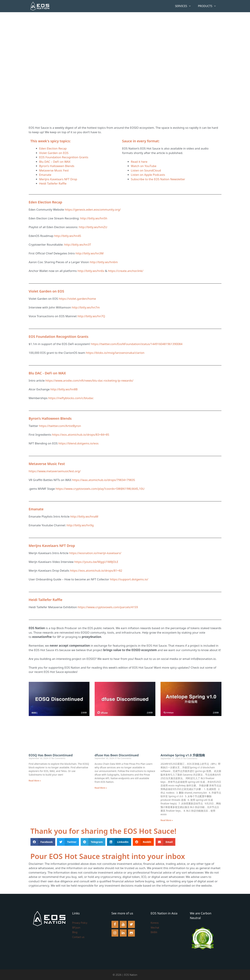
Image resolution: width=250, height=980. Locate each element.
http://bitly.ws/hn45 (68, 236)
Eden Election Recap (53, 148)
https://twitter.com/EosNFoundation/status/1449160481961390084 (137, 344)
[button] (43, 842)
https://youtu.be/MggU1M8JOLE (96, 562)
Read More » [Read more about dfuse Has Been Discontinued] (101, 788)
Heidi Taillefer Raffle (53, 183)
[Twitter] (131, 924)
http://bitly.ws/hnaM (84, 516)
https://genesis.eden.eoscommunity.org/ (93, 210)
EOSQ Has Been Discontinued (51, 755)
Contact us (78, 937)
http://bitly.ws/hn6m (104, 262)
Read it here (139, 162)
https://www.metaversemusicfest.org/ (55, 471)
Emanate (45, 175)
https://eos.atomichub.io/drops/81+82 (96, 571)
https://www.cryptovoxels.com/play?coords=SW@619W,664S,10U (100, 489)
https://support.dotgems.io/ (129, 579)
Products (209, 6)
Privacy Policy (80, 923)
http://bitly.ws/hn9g (80, 525)
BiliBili (154, 932)
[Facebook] (115, 924)
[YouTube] (123, 924)
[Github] (131, 933)
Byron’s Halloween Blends (57, 166)
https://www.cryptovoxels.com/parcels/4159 (108, 607)
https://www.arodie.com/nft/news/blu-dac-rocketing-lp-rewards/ (89, 380)
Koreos (155, 923)
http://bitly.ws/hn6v (91, 271)
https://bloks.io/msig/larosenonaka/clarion (115, 353)
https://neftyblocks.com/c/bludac (71, 398)
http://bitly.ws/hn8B (64, 389)
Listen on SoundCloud (146, 170)
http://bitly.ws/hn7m (86, 307)
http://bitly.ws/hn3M (89, 253)
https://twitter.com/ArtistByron (60, 426)
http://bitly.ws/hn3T (78, 245)
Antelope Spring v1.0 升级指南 (183, 755)
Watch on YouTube (144, 166)
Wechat (155, 927)
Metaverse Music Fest (54, 170)
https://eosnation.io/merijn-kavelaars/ (95, 553)
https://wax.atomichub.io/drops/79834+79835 (104, 480)
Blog (75, 932)
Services (185, 6)
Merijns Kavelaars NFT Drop (58, 179)
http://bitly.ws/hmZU (93, 227)
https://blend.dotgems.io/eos (79, 443)
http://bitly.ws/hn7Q (91, 316)
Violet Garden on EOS (54, 153)
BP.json (76, 927)
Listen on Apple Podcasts (148, 175)
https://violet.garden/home (77, 299)
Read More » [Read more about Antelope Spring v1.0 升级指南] (167, 820)
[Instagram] (115, 933)
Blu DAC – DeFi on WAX (55, 162)
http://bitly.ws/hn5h (94, 218)
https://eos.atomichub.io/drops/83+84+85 (81, 435)
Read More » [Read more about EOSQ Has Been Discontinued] (35, 781)
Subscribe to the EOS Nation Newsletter (158, 179)
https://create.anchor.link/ (126, 271)
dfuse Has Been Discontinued (117, 755)
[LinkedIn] (123, 933)
